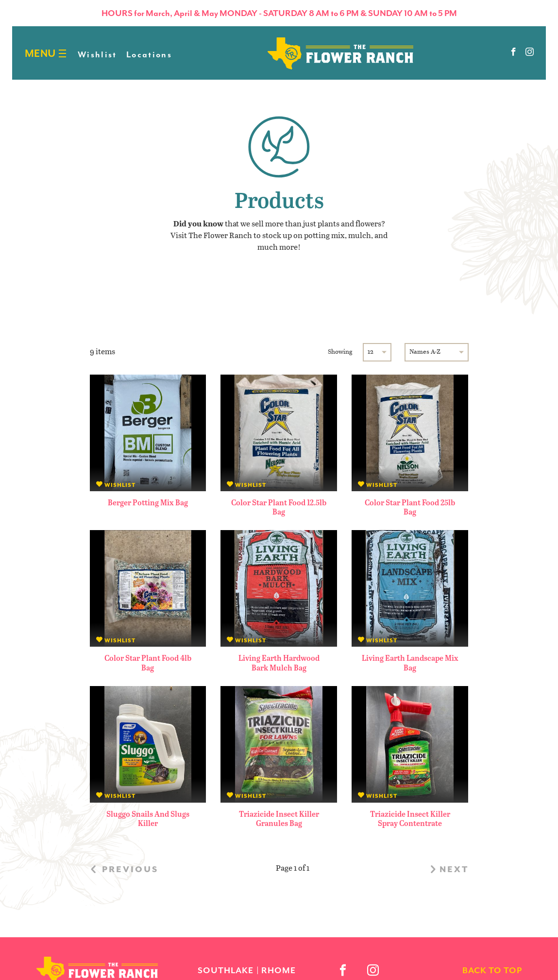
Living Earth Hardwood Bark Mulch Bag (279, 662)
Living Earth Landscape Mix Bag (410, 662)
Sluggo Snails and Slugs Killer (148, 818)
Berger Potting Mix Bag (148, 502)
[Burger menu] (62, 54)
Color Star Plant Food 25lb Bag (410, 507)
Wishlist (97, 54)
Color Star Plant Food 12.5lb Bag (279, 507)
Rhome (279, 970)
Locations (149, 54)
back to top (492, 970)
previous (124, 869)
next (448, 869)
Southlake (226, 970)
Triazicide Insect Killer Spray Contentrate (410, 818)
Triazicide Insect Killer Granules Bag (279, 818)
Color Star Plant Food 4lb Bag (148, 662)
